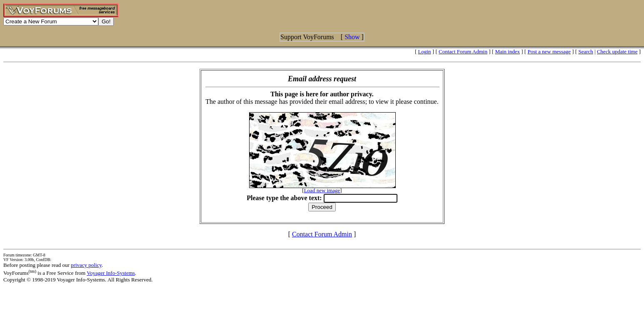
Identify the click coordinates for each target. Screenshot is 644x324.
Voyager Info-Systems (111, 273)
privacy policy (86, 265)
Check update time (617, 51)
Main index (507, 51)
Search (585, 51)
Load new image (322, 190)
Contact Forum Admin (463, 51)
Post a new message (549, 51)
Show (352, 37)
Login (425, 51)
